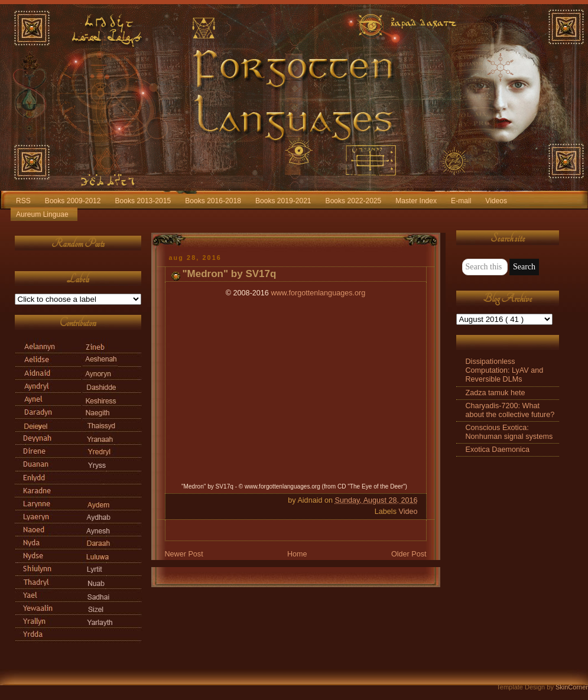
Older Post (409, 554)
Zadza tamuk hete (496, 393)
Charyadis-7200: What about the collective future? (510, 410)
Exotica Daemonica (498, 450)
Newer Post (184, 554)
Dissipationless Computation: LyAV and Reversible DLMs (505, 370)
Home (297, 554)
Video (408, 512)
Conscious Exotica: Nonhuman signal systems (509, 432)
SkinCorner (572, 687)
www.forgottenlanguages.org (318, 293)
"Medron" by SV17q (230, 274)
